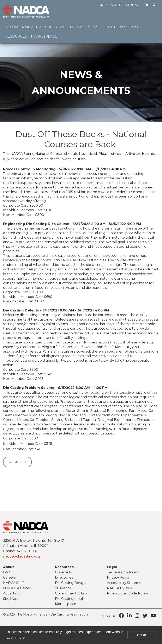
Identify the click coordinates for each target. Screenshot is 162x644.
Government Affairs (71, 593)
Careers (9, 577)
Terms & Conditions (123, 572)
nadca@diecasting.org (22, 556)
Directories (64, 577)
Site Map (10, 599)
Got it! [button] (142, 635)
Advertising (12, 593)
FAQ (7, 572)
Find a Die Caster (17, 588)
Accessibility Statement (126, 583)
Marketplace (66, 604)
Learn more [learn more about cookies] (16, 637)
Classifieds (63, 572)
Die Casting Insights (71, 599)
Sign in (102, 5)
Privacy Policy (118, 577)
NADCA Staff (14, 583)
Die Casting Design (70, 583)
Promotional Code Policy (127, 593)
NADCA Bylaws (119, 588)
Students (63, 588)
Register (17, 462)
